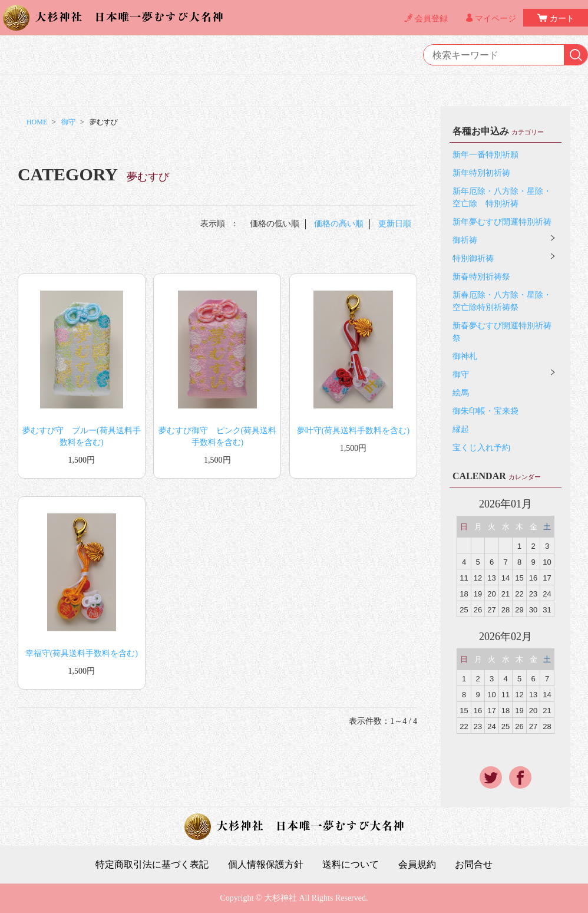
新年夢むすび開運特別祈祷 (502, 222)
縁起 (461, 429)
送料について (351, 865)
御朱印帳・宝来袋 (485, 411)
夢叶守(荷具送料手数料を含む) (353, 431)
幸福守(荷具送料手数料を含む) (82, 653)
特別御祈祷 (473, 258)
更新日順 (395, 224)
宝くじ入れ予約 (481, 448)
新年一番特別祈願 (485, 155)
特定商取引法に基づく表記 (152, 865)
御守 (68, 122)
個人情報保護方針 (266, 865)
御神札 (465, 356)
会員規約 (417, 865)
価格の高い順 (339, 224)
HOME (37, 122)
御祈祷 (465, 240)
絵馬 (461, 393)
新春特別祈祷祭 (481, 277)
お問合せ (474, 865)
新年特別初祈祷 (481, 173)
